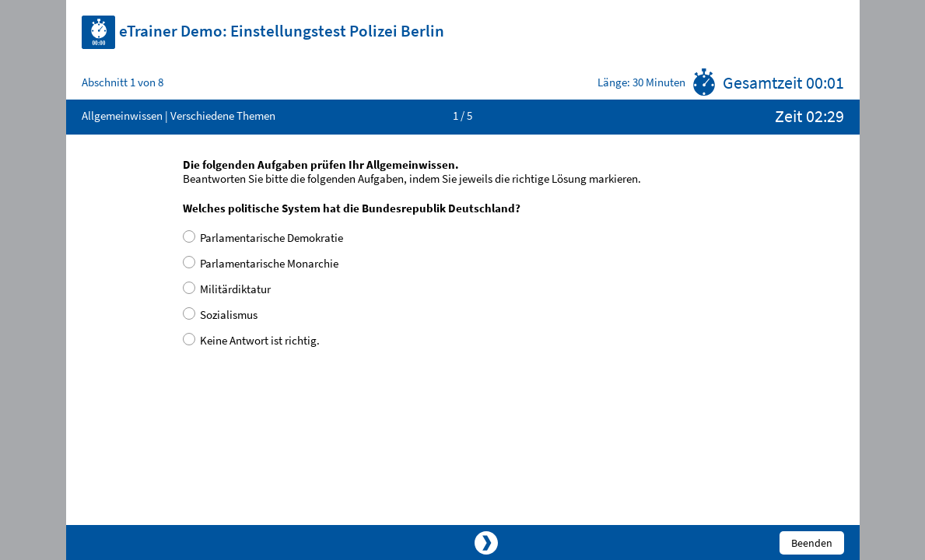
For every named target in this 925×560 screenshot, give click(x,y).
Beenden (812, 543)
